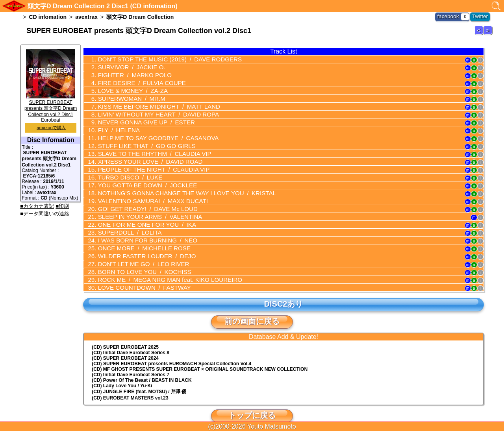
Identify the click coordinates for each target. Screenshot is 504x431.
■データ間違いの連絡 (45, 214)
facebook (451, 16)
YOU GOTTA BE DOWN (142, 179)
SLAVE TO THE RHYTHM (149, 149)
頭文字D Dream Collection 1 (479, 30)
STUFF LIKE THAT (141, 141)
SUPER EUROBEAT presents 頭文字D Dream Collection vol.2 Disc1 (51, 106)
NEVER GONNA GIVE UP (141, 119)
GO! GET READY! (142, 201)
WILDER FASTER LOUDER (141, 246)
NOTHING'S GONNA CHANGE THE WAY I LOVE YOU (179, 186)
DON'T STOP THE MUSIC (163, 59)
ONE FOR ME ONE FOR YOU (142, 216)
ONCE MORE (139, 239)
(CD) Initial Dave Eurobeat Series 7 (131, 363)
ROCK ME (163, 268)
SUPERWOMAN (127, 96)
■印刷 (62, 206)
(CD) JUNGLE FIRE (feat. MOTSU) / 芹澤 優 (139, 380)
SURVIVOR (127, 67)
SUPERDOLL (126, 224)
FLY (115, 126)
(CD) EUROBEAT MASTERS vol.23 (130, 386)
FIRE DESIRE (137, 81)
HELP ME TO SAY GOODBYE (152, 134)
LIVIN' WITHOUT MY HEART (152, 111)
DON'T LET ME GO (138, 253)
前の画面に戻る (252, 309)
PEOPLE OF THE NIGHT (148, 164)
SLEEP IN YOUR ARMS (144, 209)
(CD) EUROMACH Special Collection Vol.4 (171, 352)
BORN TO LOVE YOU (139, 261)
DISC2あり (283, 292)
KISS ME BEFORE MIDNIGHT (153, 104)
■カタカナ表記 (37, 206)
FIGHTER (130, 74)
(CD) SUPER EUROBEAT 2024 (125, 346)
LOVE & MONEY (128, 89)
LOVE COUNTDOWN (139, 276)
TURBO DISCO (126, 171)
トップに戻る (252, 403)
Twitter (481, 16)
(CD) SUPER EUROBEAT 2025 (125, 335)
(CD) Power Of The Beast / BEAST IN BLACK (142, 368)
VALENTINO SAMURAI (147, 194)
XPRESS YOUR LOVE (145, 156)
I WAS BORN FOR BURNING (142, 231)
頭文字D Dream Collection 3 (488, 30)
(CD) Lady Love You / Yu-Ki (122, 374)
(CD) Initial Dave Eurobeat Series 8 (131, 341)
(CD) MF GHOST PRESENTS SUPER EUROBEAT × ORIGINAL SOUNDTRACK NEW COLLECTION (200, 357)
